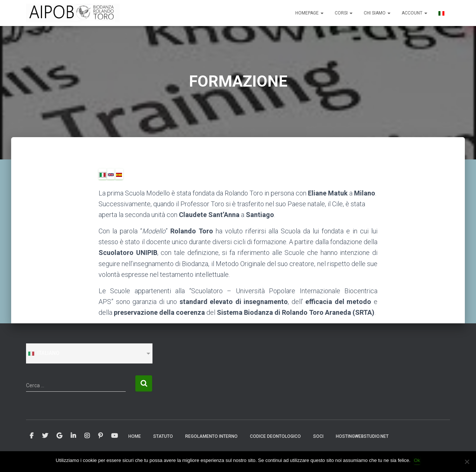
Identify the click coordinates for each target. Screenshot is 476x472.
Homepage (309, 13)
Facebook (32, 436)
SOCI (318, 436)
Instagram (87, 436)
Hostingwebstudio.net (362, 436)
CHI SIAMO (377, 13)
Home (135, 436)
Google (59, 436)
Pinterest (100, 436)
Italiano (44, 353)
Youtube (115, 436)
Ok (417, 460)
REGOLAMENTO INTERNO (211, 436)
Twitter (45, 436)
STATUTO (163, 436)
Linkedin (73, 436)
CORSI (344, 13)
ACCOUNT (414, 13)
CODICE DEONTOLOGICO (275, 436)
